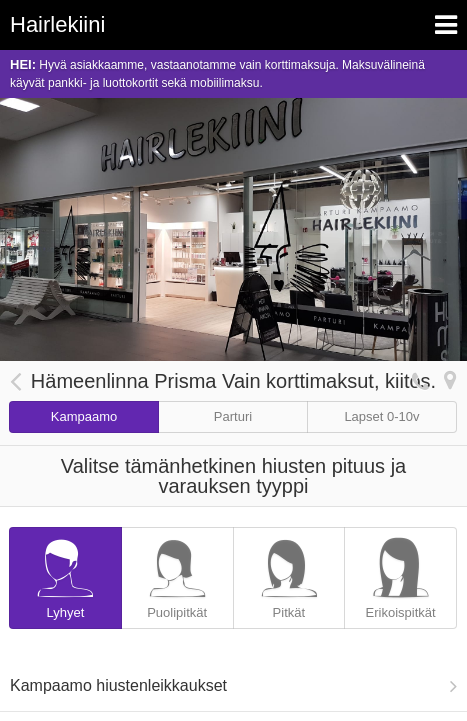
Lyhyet (65, 574)
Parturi (233, 416)
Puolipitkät (177, 574)
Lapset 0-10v (381, 416)
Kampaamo (84, 416)
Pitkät (289, 574)
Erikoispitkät (400, 574)
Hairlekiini (57, 24)
